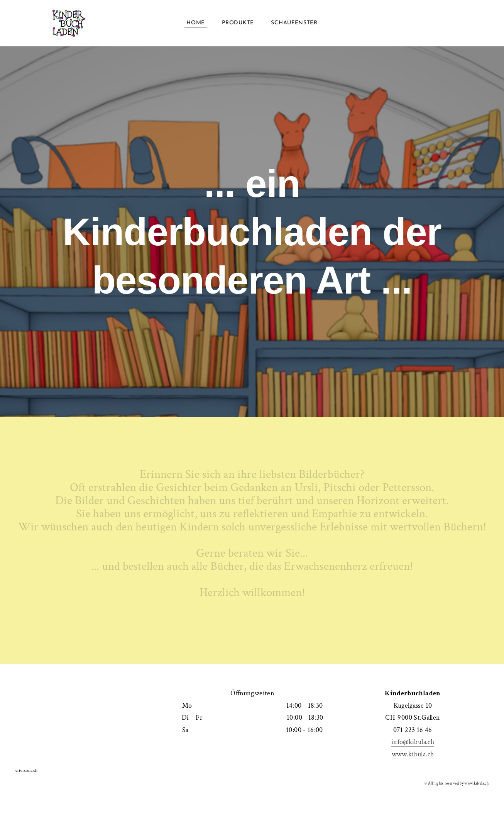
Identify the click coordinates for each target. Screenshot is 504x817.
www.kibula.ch (413, 754)
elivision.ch (26, 770)
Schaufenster (294, 23)
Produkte (238, 23)
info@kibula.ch (413, 742)
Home (196, 23)
